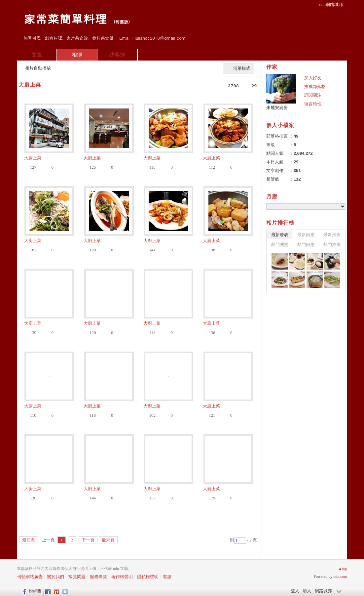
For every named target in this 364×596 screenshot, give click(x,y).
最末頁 (108, 540)
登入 (295, 591)
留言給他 (313, 104)
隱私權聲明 (148, 577)
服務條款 (98, 577)
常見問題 (77, 577)
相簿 (77, 55)
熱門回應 (306, 245)
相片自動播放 (38, 68)
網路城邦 (323, 591)
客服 (167, 577)
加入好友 (313, 78)
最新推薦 (332, 235)
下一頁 (88, 540)
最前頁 (29, 540)
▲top (343, 569)
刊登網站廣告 (30, 577)
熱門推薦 (332, 245)
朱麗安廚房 (277, 108)
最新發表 (280, 235)
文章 (37, 55)
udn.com (340, 576)
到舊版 (122, 22)
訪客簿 (117, 55)
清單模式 (242, 68)
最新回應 (306, 235)
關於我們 (55, 577)
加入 (307, 591)
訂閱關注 (313, 95)
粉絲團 (35, 591)
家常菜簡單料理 (65, 18)
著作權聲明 (122, 577)
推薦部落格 (315, 86)
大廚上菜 (30, 85)
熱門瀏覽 (280, 245)
